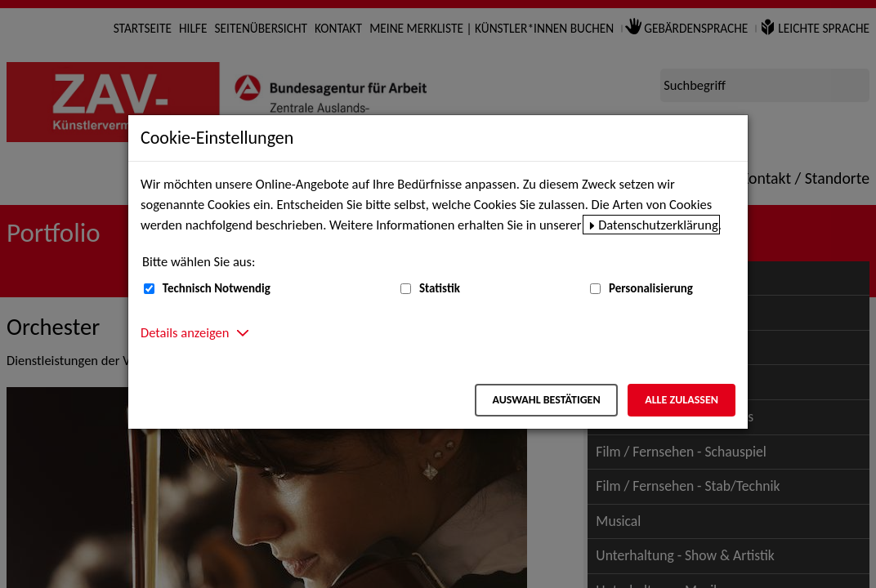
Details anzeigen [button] (185, 332)
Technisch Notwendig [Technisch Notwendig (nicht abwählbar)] (217, 288)
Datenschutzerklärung (658, 225)
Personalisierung (651, 288)
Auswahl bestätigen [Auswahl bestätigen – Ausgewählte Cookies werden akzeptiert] (546, 400)
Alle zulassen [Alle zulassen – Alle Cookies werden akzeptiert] (682, 400)
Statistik (440, 288)
